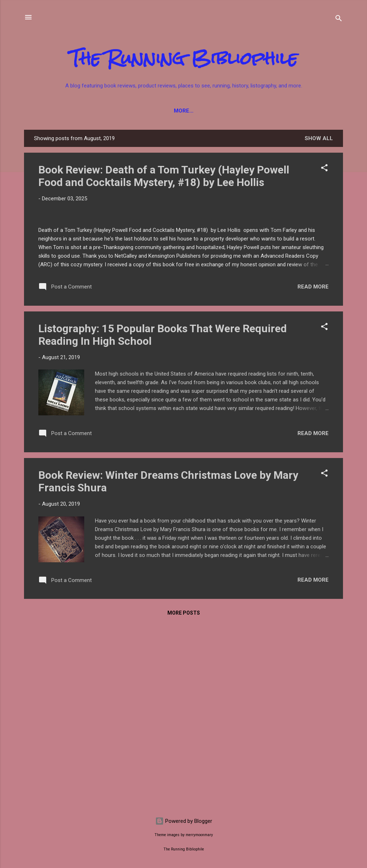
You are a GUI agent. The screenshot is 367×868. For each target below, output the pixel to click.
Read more (313, 471)
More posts (184, 797)
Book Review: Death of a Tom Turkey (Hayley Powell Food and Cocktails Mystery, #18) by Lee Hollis (164, 176)
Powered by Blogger (184, 821)
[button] (324, 169)
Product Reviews (293, 111)
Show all (319, 138)
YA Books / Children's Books (213, 111)
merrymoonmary (199, 835)
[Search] (339, 20)
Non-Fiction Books (130, 111)
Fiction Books (69, 111)
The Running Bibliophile (184, 58)
